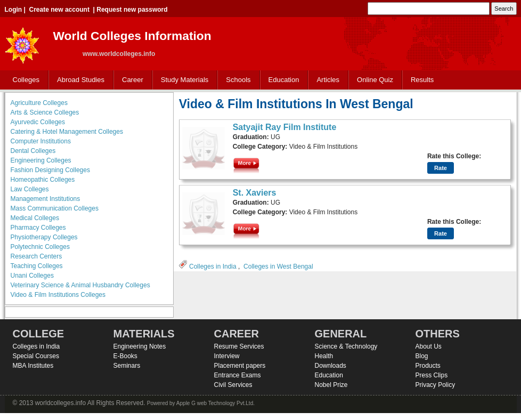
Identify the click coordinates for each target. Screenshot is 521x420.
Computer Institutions (41, 141)
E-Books (125, 356)
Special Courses (36, 356)
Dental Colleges (33, 151)
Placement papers (240, 366)
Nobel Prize (331, 385)
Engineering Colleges (41, 160)
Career (130, 80)
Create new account (59, 10)
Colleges (24, 80)
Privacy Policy (435, 385)
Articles (328, 80)
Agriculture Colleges (39, 103)
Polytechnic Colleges (40, 247)
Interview (227, 356)
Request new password (132, 10)
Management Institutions (46, 199)
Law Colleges (30, 189)
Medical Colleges (35, 218)
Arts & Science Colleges (45, 112)
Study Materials (182, 80)
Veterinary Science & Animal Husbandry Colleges (80, 285)
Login (14, 10)
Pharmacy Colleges (38, 228)
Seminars (127, 366)
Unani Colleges (32, 276)
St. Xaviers (255, 193)
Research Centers (36, 256)
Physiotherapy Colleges (44, 237)
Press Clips (432, 375)
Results (422, 80)
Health (324, 356)
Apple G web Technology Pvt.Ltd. (215, 403)
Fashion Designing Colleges (50, 170)
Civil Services (233, 385)
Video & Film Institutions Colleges (58, 295)
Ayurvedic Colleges (38, 122)
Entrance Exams (238, 375)
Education (282, 80)
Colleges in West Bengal (278, 266)
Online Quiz (375, 80)
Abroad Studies (78, 80)
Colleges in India (213, 266)
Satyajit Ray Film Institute (285, 127)
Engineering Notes (140, 346)
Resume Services (239, 346)
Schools (236, 80)
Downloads (331, 366)
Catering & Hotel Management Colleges (67, 132)
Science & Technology (346, 346)
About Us (429, 346)
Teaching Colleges (37, 266)
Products (428, 366)
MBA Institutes (33, 366)
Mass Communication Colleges (55, 208)
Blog (422, 356)
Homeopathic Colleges (43, 180)
